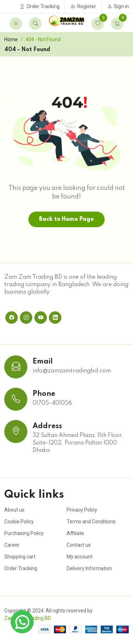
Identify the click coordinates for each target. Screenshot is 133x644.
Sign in (118, 6)
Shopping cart (20, 557)
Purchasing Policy (24, 533)
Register (83, 6)
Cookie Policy (19, 522)
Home (11, 39)
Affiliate (75, 533)
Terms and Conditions (91, 522)
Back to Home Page (66, 219)
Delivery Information (89, 568)
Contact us (79, 545)
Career (12, 545)
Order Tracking (40, 6)
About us (14, 510)
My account (80, 557)
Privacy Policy (82, 510)
